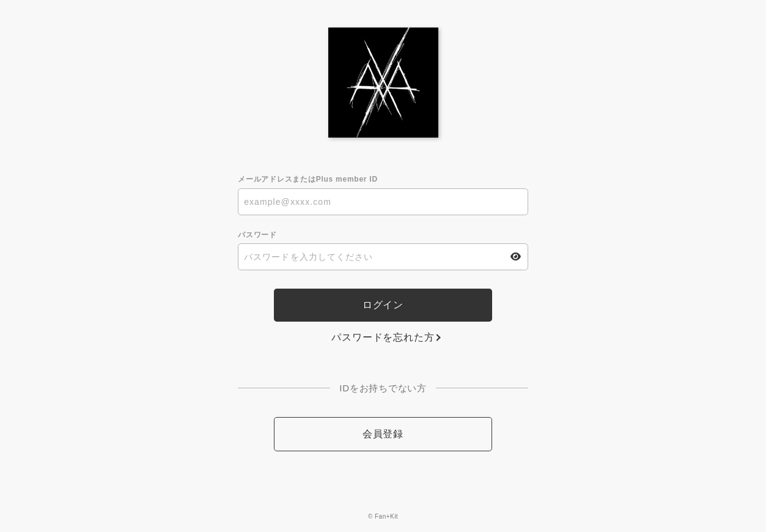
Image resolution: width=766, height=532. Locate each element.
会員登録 (383, 434)
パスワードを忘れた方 (383, 337)
